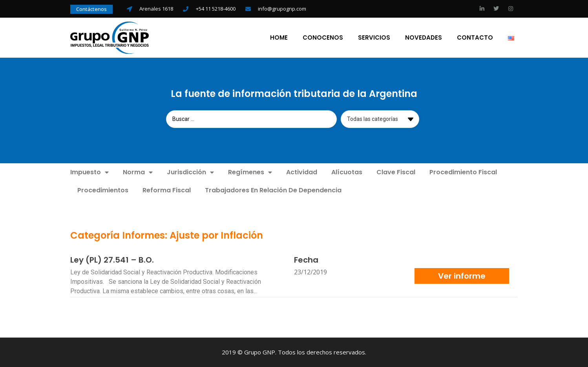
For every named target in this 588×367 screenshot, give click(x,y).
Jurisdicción (190, 172)
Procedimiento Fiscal (463, 172)
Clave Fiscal (396, 172)
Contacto (475, 38)
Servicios (374, 38)
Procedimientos (103, 190)
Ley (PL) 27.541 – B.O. (112, 260)
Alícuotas (347, 172)
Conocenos (323, 38)
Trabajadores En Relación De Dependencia (273, 190)
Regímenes (250, 172)
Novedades (424, 38)
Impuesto (89, 172)
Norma (138, 172)
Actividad (302, 172)
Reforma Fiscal (167, 190)
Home (279, 38)
